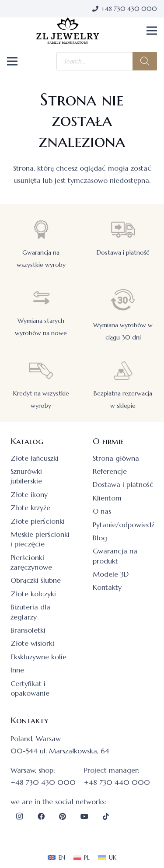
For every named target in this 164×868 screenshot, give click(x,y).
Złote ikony (29, 494)
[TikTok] (106, 816)
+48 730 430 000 (43, 782)
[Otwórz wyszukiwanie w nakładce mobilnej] (107, 61)
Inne (17, 670)
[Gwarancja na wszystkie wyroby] (41, 229)
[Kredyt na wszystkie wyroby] (41, 370)
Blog (100, 538)
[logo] (68, 31)
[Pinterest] (63, 816)
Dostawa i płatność (123, 252)
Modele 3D (111, 574)
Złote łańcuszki (35, 458)
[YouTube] (84, 816)
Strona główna (116, 458)
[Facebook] (41, 816)
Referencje (110, 471)
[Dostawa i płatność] (123, 229)
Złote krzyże (30, 507)
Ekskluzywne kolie (38, 657)
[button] (152, 31)
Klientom (107, 498)
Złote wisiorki (32, 643)
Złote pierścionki (38, 521)
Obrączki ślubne (36, 580)
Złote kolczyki (33, 594)
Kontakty (107, 587)
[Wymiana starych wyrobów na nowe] (41, 298)
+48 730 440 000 (117, 782)
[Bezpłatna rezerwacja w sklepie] (123, 370)
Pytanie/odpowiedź (124, 525)
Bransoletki (28, 630)
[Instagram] (19, 816)
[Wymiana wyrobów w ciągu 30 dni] (123, 300)
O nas (102, 511)
